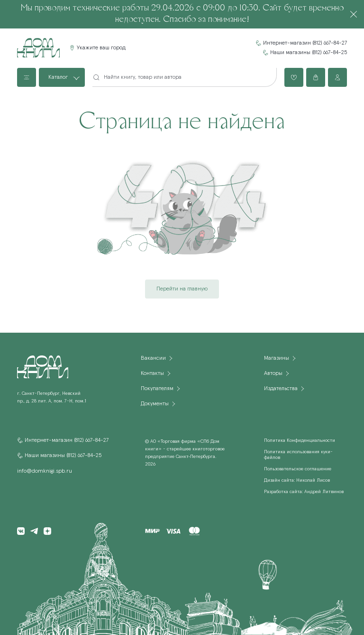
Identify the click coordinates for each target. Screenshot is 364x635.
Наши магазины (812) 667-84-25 (309, 53)
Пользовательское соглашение (298, 469)
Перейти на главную (182, 289)
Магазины (277, 358)
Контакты (152, 374)
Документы (155, 404)
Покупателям (157, 389)
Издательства (281, 389)
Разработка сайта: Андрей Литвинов (304, 492)
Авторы (273, 374)
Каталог (58, 77)
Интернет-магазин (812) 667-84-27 (305, 43)
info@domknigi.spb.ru (45, 471)
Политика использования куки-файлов (298, 455)
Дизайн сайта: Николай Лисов (297, 480)
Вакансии (153, 358)
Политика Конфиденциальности (300, 440)
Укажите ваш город (101, 48)
